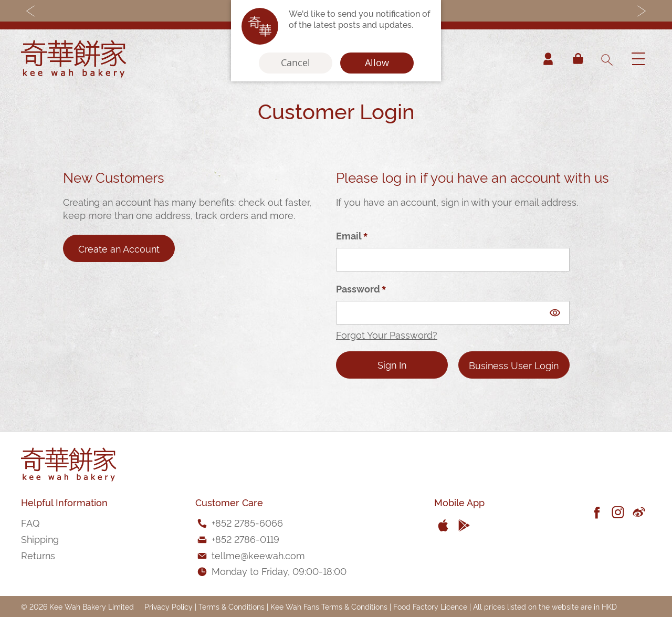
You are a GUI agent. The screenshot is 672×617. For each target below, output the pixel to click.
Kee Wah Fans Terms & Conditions (329, 606)
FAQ (30, 522)
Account (548, 59)
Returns (38, 555)
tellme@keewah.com (258, 555)
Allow (377, 63)
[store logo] (73, 59)
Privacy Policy (169, 606)
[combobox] (606, 59)
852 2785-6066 (249, 522)
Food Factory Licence (430, 606)
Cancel (296, 63)
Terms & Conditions (232, 606)
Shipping (40, 538)
